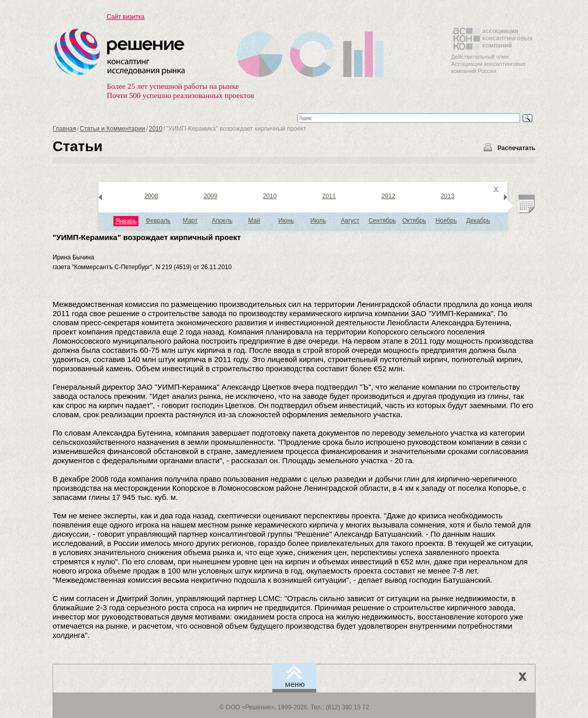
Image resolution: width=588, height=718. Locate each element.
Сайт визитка (126, 17)
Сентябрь (382, 221)
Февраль (158, 221)
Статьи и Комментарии (112, 129)
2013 (448, 196)
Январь (126, 221)
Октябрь (414, 221)
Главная (64, 129)
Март (190, 221)
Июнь (286, 221)
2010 (156, 129)
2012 (389, 196)
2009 (211, 196)
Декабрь (478, 221)
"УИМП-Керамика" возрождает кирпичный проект (147, 237)
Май (254, 221)
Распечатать (516, 148)
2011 (329, 196)
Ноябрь (446, 221)
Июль (318, 221)
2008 (151, 196)
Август (350, 221)
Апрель (222, 221)
